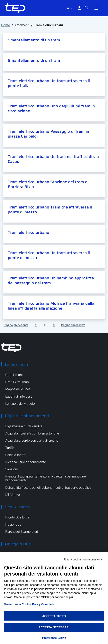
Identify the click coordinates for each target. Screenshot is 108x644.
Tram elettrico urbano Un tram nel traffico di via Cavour (53, 159)
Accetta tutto (54, 616)
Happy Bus (13, 524)
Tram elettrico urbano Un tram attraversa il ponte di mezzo (49, 255)
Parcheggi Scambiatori (22, 532)
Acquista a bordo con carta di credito (32, 441)
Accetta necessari (54, 627)
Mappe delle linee (18, 389)
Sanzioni (12, 469)
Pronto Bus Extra (17, 517)
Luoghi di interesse (19, 396)
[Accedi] (79, 8)
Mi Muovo (13, 495)
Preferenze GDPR (54, 638)
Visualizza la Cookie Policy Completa (29, 604)
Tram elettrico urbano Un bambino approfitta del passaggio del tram (51, 280)
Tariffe (10, 448)
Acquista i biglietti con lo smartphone (32, 433)
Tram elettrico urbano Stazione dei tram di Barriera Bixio (48, 184)
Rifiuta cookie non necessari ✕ (83, 559)
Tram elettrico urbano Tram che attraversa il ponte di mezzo (50, 210)
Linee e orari (16, 364)
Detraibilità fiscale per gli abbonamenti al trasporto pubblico (48, 488)
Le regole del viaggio (20, 404)
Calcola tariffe (15, 455)
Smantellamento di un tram (34, 40)
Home (6, 25)
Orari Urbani (14, 375)
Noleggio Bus (18, 544)
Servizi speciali (19, 507)
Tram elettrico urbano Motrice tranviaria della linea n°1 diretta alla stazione (51, 306)
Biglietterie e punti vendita (24, 426)
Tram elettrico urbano (29, 232)
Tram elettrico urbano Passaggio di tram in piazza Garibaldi (48, 134)
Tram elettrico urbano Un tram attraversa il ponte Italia (49, 83)
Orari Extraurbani (17, 382)
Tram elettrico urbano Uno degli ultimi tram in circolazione (51, 108)
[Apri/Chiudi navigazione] (96, 8)
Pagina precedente (16, 325)
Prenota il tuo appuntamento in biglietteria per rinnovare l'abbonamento (46, 478)
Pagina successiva (73, 325)
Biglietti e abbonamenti (27, 416)
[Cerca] (87, 8)
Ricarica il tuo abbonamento (26, 462)
